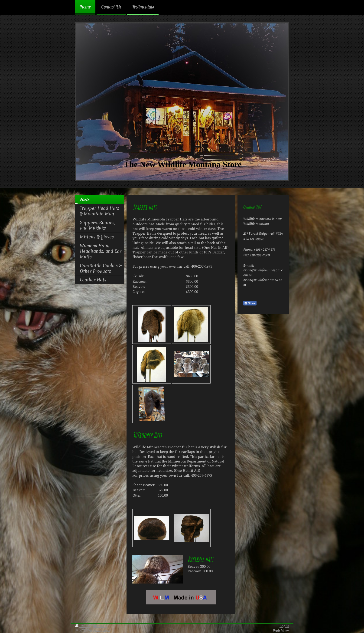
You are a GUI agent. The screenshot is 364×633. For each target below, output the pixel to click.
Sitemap (100, 626)
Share (250, 303)
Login (284, 626)
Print (83, 626)
